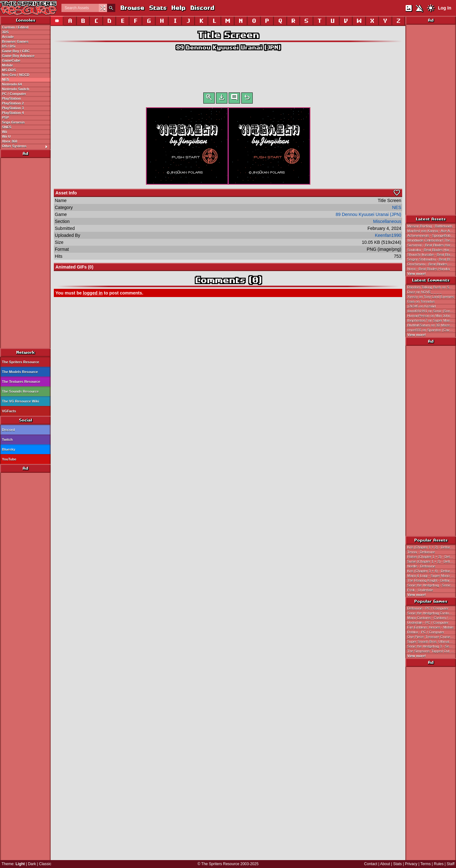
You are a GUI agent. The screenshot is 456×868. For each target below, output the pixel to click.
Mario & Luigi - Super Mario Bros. (432, 576)
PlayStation (11, 98)
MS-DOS (9, 70)
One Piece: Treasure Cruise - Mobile (432, 637)
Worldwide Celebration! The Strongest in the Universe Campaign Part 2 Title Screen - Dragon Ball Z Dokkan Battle (432, 240)
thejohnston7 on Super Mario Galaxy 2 (432, 320)
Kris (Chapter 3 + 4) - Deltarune (432, 571)
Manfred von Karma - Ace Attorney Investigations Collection (432, 231)
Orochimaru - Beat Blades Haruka (432, 264)
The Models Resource (20, 372)
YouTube (9, 459)
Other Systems (26, 146)
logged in (93, 294)
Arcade (8, 37)
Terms (426, 864)
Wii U (6, 136)
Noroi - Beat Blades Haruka (428, 269)
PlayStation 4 (13, 113)
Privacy (411, 864)
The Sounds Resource (20, 391)
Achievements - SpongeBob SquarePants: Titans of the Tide (432, 236)
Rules (439, 864)
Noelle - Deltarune (421, 566)
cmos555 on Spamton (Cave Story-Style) (432, 330)
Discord (202, 8)
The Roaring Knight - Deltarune (431, 580)
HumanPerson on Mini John (429, 316)
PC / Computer (14, 94)
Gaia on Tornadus (421, 301)
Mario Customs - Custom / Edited (432, 618)
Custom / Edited (15, 27)
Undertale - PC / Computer (428, 623)
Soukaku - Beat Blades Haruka (431, 250)
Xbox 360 (9, 141)
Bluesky (9, 449)
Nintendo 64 (12, 84)
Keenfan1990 (388, 237)
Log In (445, 8)
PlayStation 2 (13, 103)
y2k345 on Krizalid (421, 306)
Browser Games (15, 41)
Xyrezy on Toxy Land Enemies (431, 297)
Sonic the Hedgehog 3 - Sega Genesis (432, 646)
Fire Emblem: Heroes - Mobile (430, 627)
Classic (45, 864)
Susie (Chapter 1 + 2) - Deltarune (432, 561)
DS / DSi (9, 46)
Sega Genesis (13, 122)
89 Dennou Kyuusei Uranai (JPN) (228, 47)
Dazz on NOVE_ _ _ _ (424, 292)
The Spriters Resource (20, 362)
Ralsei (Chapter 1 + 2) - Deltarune (432, 557)
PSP (5, 117)
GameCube (11, 60)
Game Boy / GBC (16, 51)
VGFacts (9, 411)
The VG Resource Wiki (20, 401)
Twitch (7, 440)
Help (178, 8)
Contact (371, 864)
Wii (4, 132)
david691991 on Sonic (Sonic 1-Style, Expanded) (432, 311)
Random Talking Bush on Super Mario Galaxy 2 (432, 287)
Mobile (7, 65)
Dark (32, 864)
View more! (417, 274)
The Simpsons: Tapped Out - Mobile (432, 651)
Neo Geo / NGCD (16, 75)
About (385, 864)
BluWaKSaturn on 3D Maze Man (432, 325)
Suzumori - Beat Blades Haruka (432, 245)
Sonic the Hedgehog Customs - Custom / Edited (432, 613)
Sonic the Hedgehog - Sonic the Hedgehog (432, 585)
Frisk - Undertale (420, 590)
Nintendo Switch (16, 89)
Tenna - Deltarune (421, 552)
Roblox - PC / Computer (426, 632)
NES (6, 79)
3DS (5, 32)
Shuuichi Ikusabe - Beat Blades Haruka (432, 255)
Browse (132, 8)
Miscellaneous (387, 223)
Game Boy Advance (18, 56)
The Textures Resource (21, 382)
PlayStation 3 (13, 108)
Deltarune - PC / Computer (428, 608)
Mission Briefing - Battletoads (430, 226)
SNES (7, 127)
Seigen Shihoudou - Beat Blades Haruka (432, 259)
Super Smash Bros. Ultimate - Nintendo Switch (432, 642)
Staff (451, 864)
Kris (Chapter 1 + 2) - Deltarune (432, 547)
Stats (158, 8)
